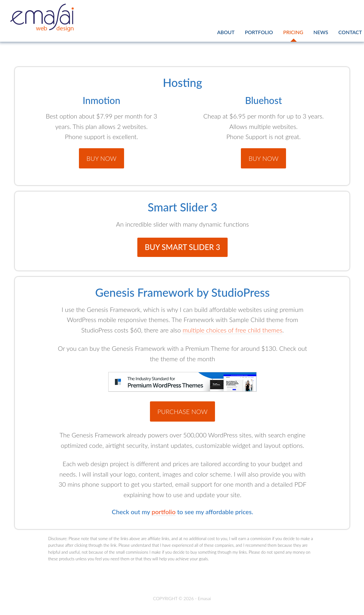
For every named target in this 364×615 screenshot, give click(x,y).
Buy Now (101, 158)
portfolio (164, 512)
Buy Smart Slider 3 (183, 247)
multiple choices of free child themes (232, 330)
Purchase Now (183, 411)
